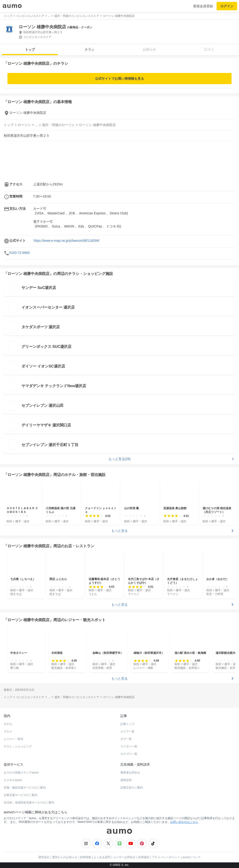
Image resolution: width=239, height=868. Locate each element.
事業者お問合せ (130, 773)
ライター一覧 (129, 746)
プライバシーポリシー (166, 857)
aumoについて (192, 857)
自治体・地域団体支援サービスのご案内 (29, 803)
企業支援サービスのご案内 (21, 795)
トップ (30, 50)
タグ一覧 (126, 739)
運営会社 (44, 857)
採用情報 (85, 857)
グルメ (8, 731)
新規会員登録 (203, 6)
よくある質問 (102, 857)
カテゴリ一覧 (129, 754)
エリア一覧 (127, 731)
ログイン (227, 6)
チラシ (90, 50)
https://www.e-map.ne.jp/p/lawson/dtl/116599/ (67, 241)
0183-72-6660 (19, 253)
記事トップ (127, 724)
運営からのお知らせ (65, 857)
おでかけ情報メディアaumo (21, 773)
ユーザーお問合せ (124, 857)
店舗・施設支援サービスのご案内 (25, 788)
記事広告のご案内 (132, 788)
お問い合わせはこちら (184, 822)
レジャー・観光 (14, 739)
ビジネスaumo (13, 780)
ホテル (8, 724)
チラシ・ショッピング (18, 746)
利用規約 (144, 857)
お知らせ (149, 49)
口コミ (209, 49)
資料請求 (126, 780)
